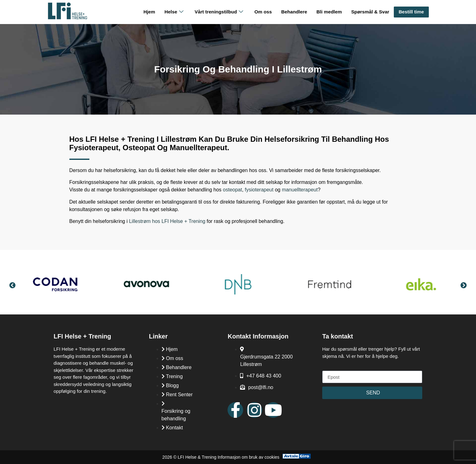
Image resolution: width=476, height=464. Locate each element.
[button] (13, 285)
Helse (176, 12)
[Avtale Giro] (297, 457)
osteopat (232, 190)
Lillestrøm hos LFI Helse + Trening (167, 221)
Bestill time (411, 12)
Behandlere (296, 12)
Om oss (265, 12)
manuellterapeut (300, 190)
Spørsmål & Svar (371, 12)
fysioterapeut (259, 190)
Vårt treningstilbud (221, 12)
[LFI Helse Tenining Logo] (68, 18)
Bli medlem (330, 12)
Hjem (152, 12)
